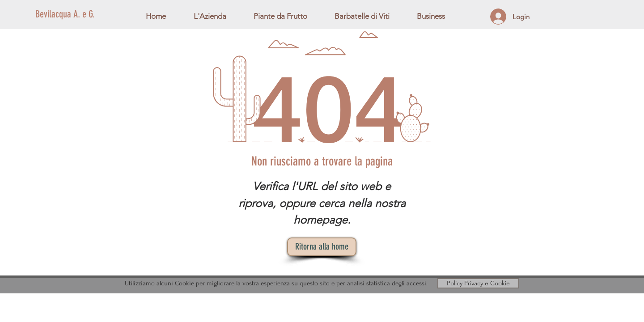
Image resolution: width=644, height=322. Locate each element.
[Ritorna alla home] (322, 247)
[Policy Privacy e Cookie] (478, 283)
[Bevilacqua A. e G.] (101, 15)
